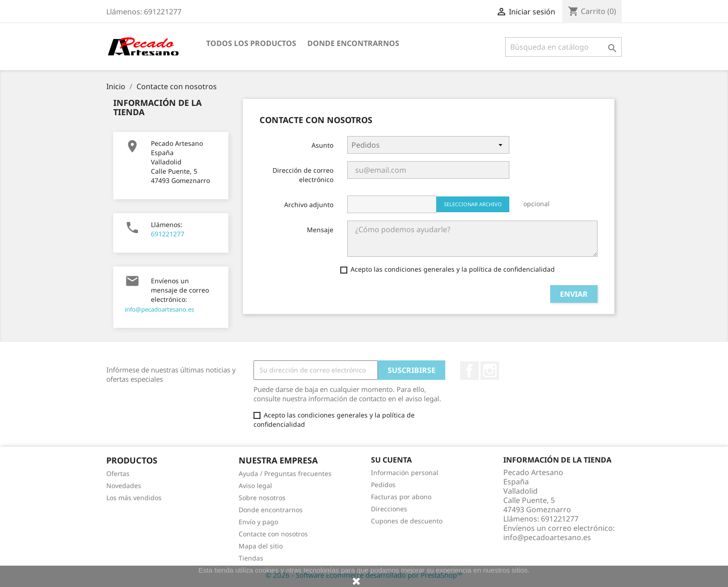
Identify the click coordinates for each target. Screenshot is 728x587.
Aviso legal (255, 486)
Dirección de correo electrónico (303, 175)
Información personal (405, 473)
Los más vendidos (134, 498)
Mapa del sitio (261, 546)
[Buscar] (563, 47)
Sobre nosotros (262, 498)
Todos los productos (251, 43)
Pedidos (383, 485)
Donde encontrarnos (353, 43)
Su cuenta (391, 460)
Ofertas (118, 473)
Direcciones (389, 509)
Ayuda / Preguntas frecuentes (285, 473)
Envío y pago (258, 522)
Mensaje (320, 230)
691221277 (168, 234)
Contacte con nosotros (273, 534)
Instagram (490, 371)
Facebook (469, 371)
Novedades (124, 486)
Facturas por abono (401, 497)
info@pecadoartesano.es (159, 309)
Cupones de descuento (407, 521)
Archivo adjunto (309, 205)
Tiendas (251, 558)
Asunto (322, 145)
